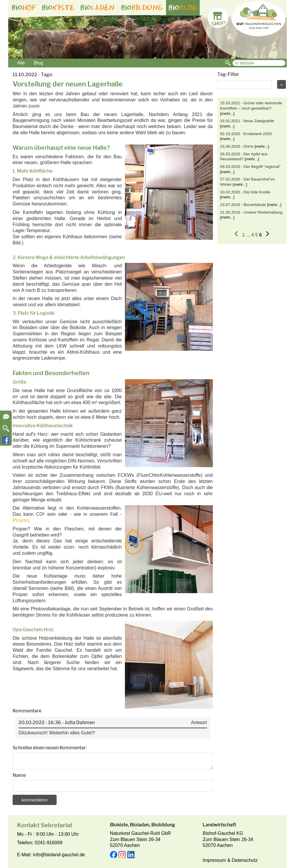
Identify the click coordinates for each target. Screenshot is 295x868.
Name (19, 775)
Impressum (214, 860)
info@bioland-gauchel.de (59, 855)
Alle (21, 63)
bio (24, 8)
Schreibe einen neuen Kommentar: (50, 748)
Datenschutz (245, 860)
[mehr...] (227, 114)
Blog (38, 63)
